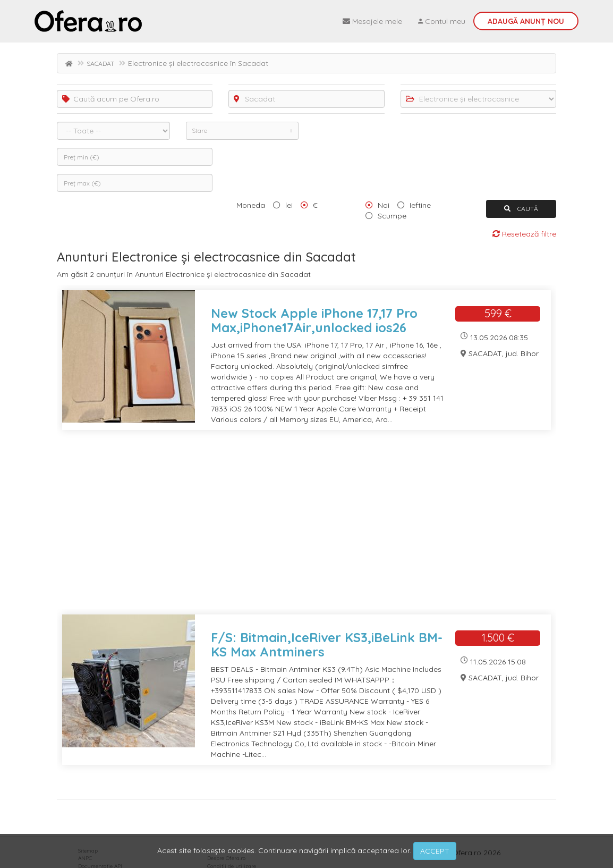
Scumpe (392, 216)
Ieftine (420, 205)
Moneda (251, 205)
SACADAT (100, 64)
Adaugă (526, 21)
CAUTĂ (521, 209)
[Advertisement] (306, 529)
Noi (384, 205)
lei (289, 205)
